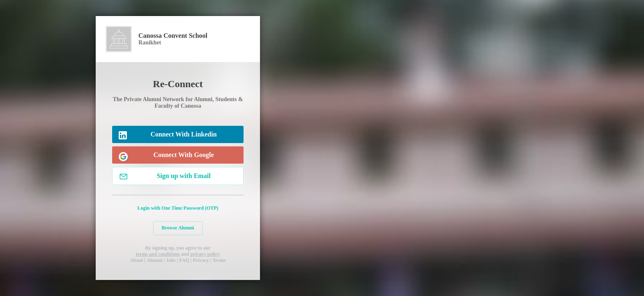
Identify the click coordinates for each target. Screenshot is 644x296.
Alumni (155, 260)
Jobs (171, 260)
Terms (219, 260)
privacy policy (205, 254)
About (136, 260)
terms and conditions (158, 254)
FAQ (184, 260)
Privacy (201, 260)
